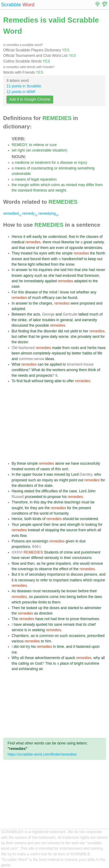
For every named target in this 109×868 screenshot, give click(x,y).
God (39, 663)
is (22, 574)
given (70, 541)
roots (75, 348)
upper (27, 474)
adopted (18, 309)
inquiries (46, 270)
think (92, 370)
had (92, 270)
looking (91, 525)
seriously (52, 558)
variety (98, 242)
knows (17, 259)
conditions (20, 370)
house (38, 474)
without (38, 381)
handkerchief (72, 259)
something (86, 168)
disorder (50, 331)
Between (19, 314)
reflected (43, 264)
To (14, 381)
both (28, 519)
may (81, 185)
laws (98, 597)
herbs (92, 348)
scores (30, 469)
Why (15, 658)
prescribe (30, 602)
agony (28, 276)
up (40, 608)
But (14, 331)
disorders (25, 486)
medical (18, 242)
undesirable (42, 150)
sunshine (92, 663)
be (45, 237)
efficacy (48, 298)
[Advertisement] (59, 422)
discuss (77, 574)
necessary (27, 580)
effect (64, 569)
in (77, 237)
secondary (37, 574)
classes (92, 237)
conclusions (82, 558)
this (21, 292)
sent (96, 337)
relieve (39, 145)
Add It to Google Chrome (30, 99)
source (72, 530)
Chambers (20, 636)
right (21, 150)
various (18, 641)
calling (24, 663)
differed (37, 558)
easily (37, 237)
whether (83, 292)
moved (60, 474)
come (54, 597)
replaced (59, 353)
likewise (68, 242)
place (65, 663)
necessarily (51, 591)
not (73, 292)
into (63, 597)
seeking (38, 630)
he (77, 242)
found (73, 298)
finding (24, 331)
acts (37, 314)
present (85, 508)
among (72, 370)
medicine (22, 162)
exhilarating (28, 669)
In (13, 270)
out (100, 259)
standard (25, 190)
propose (54, 497)
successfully (90, 463)
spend (37, 525)
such (38, 276)
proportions (21, 547)
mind (53, 292)
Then (16, 608)
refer (44, 580)
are (52, 248)
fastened (83, 647)
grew (45, 337)
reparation (48, 179)
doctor (23, 342)
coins (56, 185)
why (97, 658)
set (14, 150)
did (60, 331)
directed (46, 613)
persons (91, 574)
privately (85, 337)
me (14, 652)
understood (57, 237)
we (68, 463)
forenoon (92, 276)
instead (34, 530)
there (47, 242)
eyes (43, 253)
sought (17, 508)
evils (15, 536)
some (31, 248)
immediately (34, 281)
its (85, 624)
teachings (72, 502)
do (43, 370)
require (99, 580)
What (16, 364)
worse (64, 337)
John (92, 491)
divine (59, 502)
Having (17, 491)
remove (97, 563)
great (88, 242)
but (14, 337)
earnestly (89, 320)
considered (89, 519)
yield (74, 331)
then (31, 563)
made (57, 348)
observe (45, 569)
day (43, 502)
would (85, 563)
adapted (81, 281)
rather (23, 337)
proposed (87, 303)
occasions (77, 636)
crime (68, 552)
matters (76, 580)
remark (69, 624)
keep (92, 259)
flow (23, 536)
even (60, 248)
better (77, 353)
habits (87, 353)
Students (51, 552)
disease (67, 162)
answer (22, 270)
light (31, 264)
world (44, 513)
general (67, 320)
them (44, 248)
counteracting (42, 168)
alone (60, 463)
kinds (37, 519)
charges (46, 303)
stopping (52, 530)
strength (74, 525)
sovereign (40, 541)
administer (93, 608)
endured (69, 276)
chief (92, 624)
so (31, 597)
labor (37, 320)
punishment (91, 552)
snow (70, 264)
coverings (26, 569)
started (73, 608)
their (47, 525)
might (64, 480)
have (102, 348)
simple (67, 253)
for (54, 162)
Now (15, 563)
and (51, 190)
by (69, 353)
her (86, 331)
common (46, 636)
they (34, 508)
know (65, 292)
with (51, 253)
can (59, 298)
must (56, 242)
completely (42, 353)
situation (59, 150)
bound (36, 259)
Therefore (20, 502)
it (24, 237)
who (98, 474)
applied (51, 281)
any (93, 292)
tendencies (93, 248)
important (61, 580)
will (29, 237)
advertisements (48, 658)
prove (75, 619)
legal (35, 179)
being (49, 381)
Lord (75, 474)
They (16, 253)
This (49, 663)
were (75, 303)
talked (83, 314)
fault (27, 381)
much (37, 298)
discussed (20, 325)
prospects (44, 375)
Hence (17, 237)
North (101, 253)
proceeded (34, 497)
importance (56, 574)
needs (23, 375)
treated (27, 253)
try (28, 647)
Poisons (18, 541)
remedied (12, 213)
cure (53, 145)
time (55, 525)
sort (65, 469)
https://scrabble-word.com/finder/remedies (42, 754)
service (17, 630)
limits (43, 602)
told (63, 270)
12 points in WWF (21, 92)
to (31, 145)
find (19, 381)
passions (41, 597)
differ (90, 185)
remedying (48, 213)
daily (54, 337)
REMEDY (19, 145)
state (48, 486)
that (72, 237)
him (70, 270)
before (83, 591)
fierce (22, 264)
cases (45, 469)
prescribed (96, 636)
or (47, 145)
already (29, 624)
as (63, 185)
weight (61, 190)
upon (96, 647)
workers (59, 370)
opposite (76, 248)
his (36, 253)
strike (22, 320)
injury (83, 162)
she (57, 270)
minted (71, 185)
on (57, 636)
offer (70, 381)
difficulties (50, 491)
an (29, 150)
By (14, 463)
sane (58, 624)
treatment (43, 162)
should (68, 519)
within (35, 185)
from (99, 185)
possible (42, 325)
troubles (49, 320)
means (20, 168)
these (21, 463)
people (26, 525)
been (16, 353)
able (58, 381)
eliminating (67, 168)
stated (29, 491)
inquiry (48, 480)
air (41, 669)
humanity (61, 513)
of (28, 168)
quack (70, 658)
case (15, 286)
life (100, 353)
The (15, 619)
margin (23, 185)
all (99, 530)
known (17, 276)
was (50, 474)
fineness (40, 190)
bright (79, 663)
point (73, 480)
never (101, 270)
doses (54, 608)
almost (26, 353)
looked (32, 608)
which (45, 185)
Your (15, 525)
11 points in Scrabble (24, 86)
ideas (50, 359)
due (83, 541)
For (14, 292)
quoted (42, 624)
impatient (63, 563)
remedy (30, 213)
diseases (24, 591)
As (14, 591)
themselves (90, 619)
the (14, 185)
